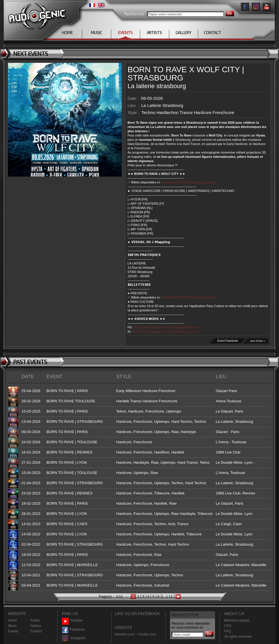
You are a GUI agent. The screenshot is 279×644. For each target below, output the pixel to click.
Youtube (72, 621)
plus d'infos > (258, 341)
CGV (228, 626)
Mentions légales (237, 620)
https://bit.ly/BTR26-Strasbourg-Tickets (190, 182)
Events (13, 631)
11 (171, 596)
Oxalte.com (147, 634)
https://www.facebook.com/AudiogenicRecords (166, 327)
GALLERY (183, 32)
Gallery (36, 626)
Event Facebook (228, 341)
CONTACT (212, 32)
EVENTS (125, 32)
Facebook (73, 630)
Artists (35, 620)
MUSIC (96, 32)
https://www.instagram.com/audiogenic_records (166, 332)
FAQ (228, 631)
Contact (36, 631)
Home (13, 620)
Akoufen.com (125, 634)
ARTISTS (154, 32)
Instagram (74, 638)
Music (12, 626)
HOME (67, 32)
